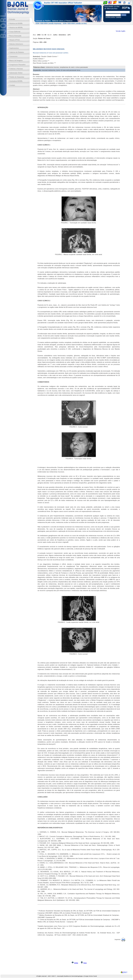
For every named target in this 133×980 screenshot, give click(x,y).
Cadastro (118, 17)
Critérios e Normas (16, 69)
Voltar (76, 963)
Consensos (13, 56)
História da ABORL (16, 27)
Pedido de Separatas (17, 77)
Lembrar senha (110, 17)
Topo (85, 963)
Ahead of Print (14, 40)
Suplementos (14, 48)
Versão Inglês (121, 31)
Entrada (12, 19)
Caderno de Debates (17, 52)
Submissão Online (16, 73)
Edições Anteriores (16, 44)
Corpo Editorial (15, 32)
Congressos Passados (17, 65)
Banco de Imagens (16, 60)
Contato (12, 85)
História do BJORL (16, 23)
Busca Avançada (15, 36)
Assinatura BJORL (16, 81)
